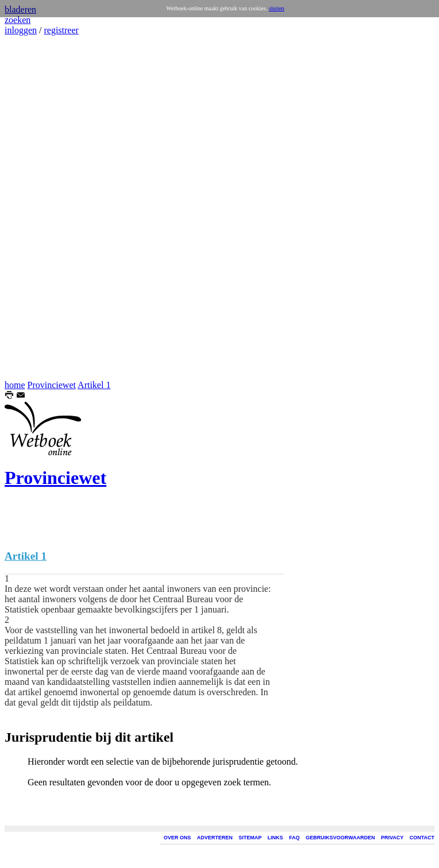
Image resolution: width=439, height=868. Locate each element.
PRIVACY (392, 838)
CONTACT (422, 838)
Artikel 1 (94, 385)
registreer (61, 30)
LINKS (276, 838)
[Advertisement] (39, 208)
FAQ (294, 838)
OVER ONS (178, 838)
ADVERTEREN (215, 838)
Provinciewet (52, 385)
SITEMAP (250, 838)
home (15, 385)
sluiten (277, 8)
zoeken (18, 20)
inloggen (21, 30)
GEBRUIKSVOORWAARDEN (340, 838)
